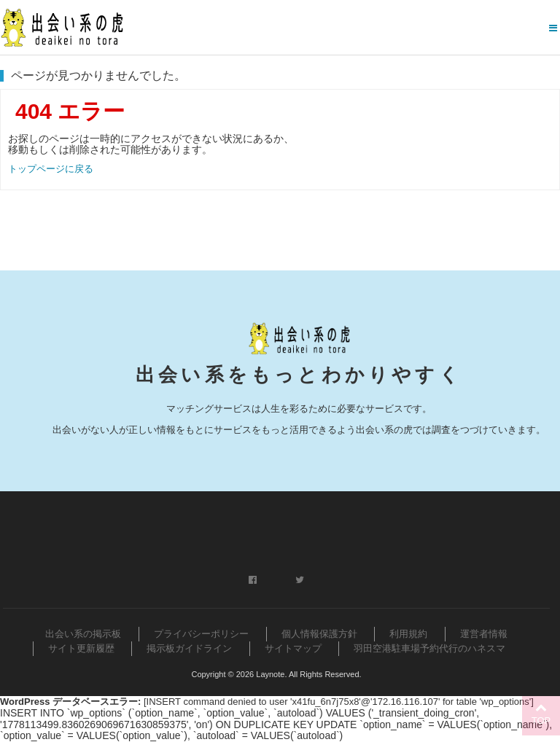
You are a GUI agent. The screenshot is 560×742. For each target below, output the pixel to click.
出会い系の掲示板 (83, 634)
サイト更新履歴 (81, 648)
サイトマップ (293, 648)
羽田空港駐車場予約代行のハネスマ (429, 648)
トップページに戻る (51, 169)
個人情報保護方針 (319, 634)
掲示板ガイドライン (189, 648)
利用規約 (408, 634)
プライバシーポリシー (201, 634)
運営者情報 (484, 634)
